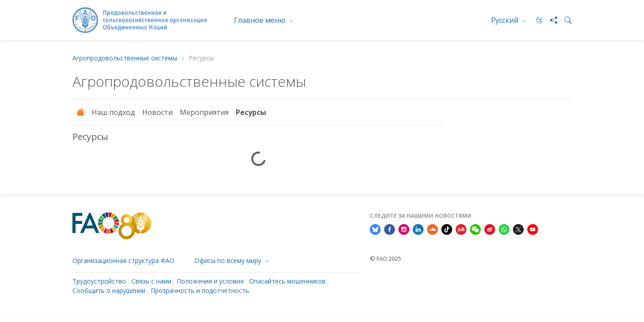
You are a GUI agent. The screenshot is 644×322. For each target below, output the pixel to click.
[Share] (550, 20)
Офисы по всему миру (229, 261)
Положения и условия (210, 281)
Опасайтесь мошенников (287, 281)
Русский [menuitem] (506, 20)
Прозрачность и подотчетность (200, 290)
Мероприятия (204, 112)
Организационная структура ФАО (123, 261)
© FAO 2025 (386, 258)
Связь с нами (151, 281)
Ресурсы (251, 112)
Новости (157, 112)
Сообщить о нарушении (109, 290)
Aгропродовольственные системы (125, 58)
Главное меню (261, 20)
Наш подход (113, 112)
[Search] (564, 20)
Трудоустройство (99, 281)
